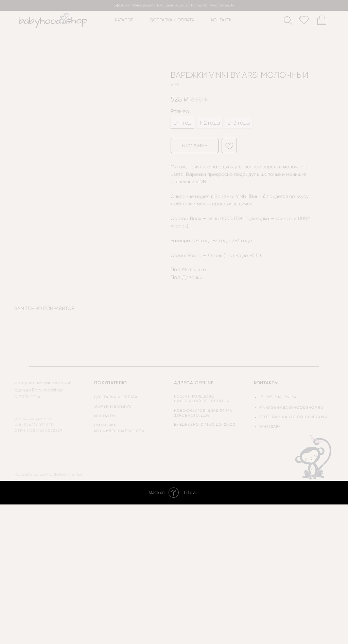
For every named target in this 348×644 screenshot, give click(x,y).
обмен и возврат (113, 407)
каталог (124, 20)
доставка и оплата (172, 20)
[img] (314, 457)
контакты (222, 20)
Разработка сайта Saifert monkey (49, 474)
